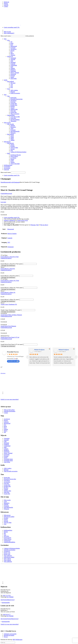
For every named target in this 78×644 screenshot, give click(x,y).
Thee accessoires (15, 114)
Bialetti (6, 532)
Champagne (17, 182)
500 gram (13, 83)
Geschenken (7, 167)
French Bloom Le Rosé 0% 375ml (10, 257)
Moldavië (13, 70)
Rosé (12, 45)
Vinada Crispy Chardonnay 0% (9, 304)
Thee (5, 95)
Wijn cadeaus (7, 559)
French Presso (8, 539)
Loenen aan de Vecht (22, 220)
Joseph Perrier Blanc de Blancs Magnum (11, 315)
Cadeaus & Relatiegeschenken (18, 152)
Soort (9, 89)
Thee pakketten (8, 556)
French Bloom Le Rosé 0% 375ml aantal (11, 264)
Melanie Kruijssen (39, 350)
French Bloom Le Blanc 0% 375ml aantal (12, 288)
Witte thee (13, 111)
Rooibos (13, 106)
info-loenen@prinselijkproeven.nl (9, 619)
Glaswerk (6, 170)
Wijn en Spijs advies (9, 410)
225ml (12, 136)
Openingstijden (6, 603)
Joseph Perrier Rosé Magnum (8, 326)
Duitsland (13, 62)
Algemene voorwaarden (10, 634)
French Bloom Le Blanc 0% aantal (10, 300)
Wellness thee (14, 109)
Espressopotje (8, 538)
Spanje (12, 77)
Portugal (13, 76)
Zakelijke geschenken (10, 411)
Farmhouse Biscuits (16, 155)
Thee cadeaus (7, 560)
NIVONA (6, 536)
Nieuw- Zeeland (15, 73)
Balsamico (13, 127)
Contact (6, 6)
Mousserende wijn (9, 182)
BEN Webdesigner (18, 640)
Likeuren (13, 55)
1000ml (12, 140)
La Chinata (13, 158)
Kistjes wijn (7, 553)
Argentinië (13, 58)
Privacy (6, 637)
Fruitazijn (13, 130)
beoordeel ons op (13, 361)
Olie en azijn (7, 123)
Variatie (12, 108)
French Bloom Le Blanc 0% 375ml (10, 281)
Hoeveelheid (10, 81)
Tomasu (12, 162)
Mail (37, 225)
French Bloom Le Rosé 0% (8, 269)
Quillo (12, 161)
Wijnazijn (13, 133)
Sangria (6, 429)
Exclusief (13, 48)
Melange (13, 92)
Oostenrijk (13, 74)
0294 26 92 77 (7, 615)
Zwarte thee (14, 112)
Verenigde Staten (8, 459)
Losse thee (13, 118)
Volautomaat (7, 541)
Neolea (12, 159)
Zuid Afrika (13, 79)
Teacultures (13, 101)
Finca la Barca (14, 156)
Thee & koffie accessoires (11, 471)
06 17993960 (10, 616)
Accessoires (7, 168)
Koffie (6, 80)
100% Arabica (14, 90)
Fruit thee (13, 102)
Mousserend (14, 46)
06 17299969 (10, 597)
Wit (11, 42)
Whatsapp (33, 225)
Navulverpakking (15, 120)
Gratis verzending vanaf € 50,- (12, 27)
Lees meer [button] (3, 202)
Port (12, 52)
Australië (13, 59)
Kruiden (13, 146)
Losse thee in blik (15, 117)
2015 (9, 242)
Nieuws (6, 3)
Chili (12, 61)
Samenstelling (11, 115)
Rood (12, 43)
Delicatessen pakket (9, 517)
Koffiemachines (8, 165)
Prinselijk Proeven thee (16, 99)
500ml (12, 139)
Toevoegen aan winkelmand (8, 266)
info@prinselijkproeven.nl (8, 600)
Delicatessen (7, 142)
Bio (5, 533)
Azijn (12, 128)
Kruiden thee (14, 105)
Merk (9, 153)
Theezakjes (13, 121)
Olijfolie (13, 125)
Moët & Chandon (12, 234)
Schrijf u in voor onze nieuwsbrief (10, 399)
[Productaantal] (29, 264)
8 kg (12, 87)
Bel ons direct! (44, 225)
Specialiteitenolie (15, 131)
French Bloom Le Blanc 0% (8, 292)
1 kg (12, 84)
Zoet (12, 150)
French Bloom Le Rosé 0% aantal (9, 276)
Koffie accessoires (15, 93)
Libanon (13, 68)
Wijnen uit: (10, 56)
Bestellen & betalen (9, 635)
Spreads (13, 149)
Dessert (12, 51)
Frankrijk (13, 64)
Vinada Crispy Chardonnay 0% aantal (11, 310)
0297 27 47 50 (7, 596)
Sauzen (12, 145)
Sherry (12, 54)
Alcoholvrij (13, 49)
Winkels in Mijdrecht (9, 220)
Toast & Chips (14, 148)
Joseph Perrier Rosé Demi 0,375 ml (10, 337)
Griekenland (14, 65)
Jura (5, 535)
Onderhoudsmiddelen (10, 542)
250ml (12, 137)
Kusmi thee (13, 98)
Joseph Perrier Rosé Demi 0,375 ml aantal (12, 344)
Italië (12, 67)
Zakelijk (6, 5)
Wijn (5, 39)
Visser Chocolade (15, 164)
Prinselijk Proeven (13, 352)
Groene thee (14, 103)
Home (2, 182)
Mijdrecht (6, 2)
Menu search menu (6, 36)
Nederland (13, 71)
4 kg (12, 86)
